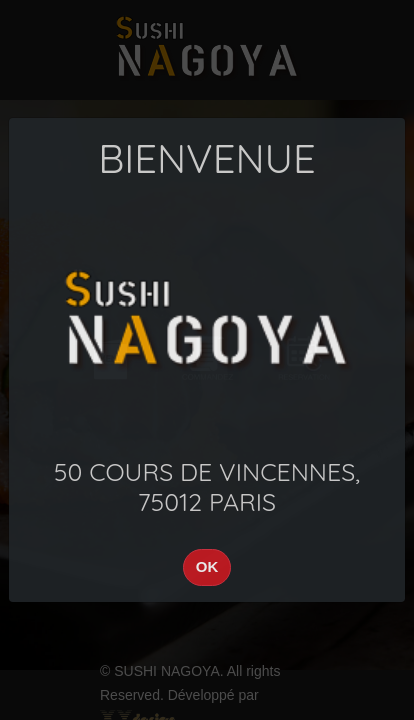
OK (207, 566)
